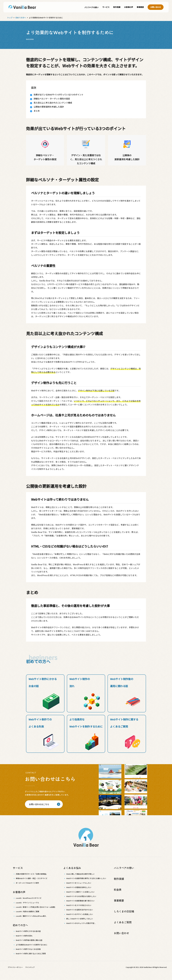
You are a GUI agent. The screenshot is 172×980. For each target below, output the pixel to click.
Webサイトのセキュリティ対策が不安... (81, 923)
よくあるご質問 (123, 922)
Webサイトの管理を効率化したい (79, 887)
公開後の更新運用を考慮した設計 (49, 107)
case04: (27, 912)
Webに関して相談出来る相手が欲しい (80, 874)
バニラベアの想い (91, 7)
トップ (10, 18)
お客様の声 (129, 7)
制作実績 (117, 7)
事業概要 (140, 7)
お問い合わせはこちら (39, 804)
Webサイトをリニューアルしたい (79, 883)
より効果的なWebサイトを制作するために (32, 945)
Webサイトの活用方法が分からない (80, 910)
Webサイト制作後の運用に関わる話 (29, 940)
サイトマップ (30, 967)
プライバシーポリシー (15, 967)
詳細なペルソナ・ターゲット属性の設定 (52, 99)
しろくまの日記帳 (124, 911)
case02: (27, 903)
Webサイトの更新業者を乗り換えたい (80, 901)
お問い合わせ (156, 7)
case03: (36, 907)
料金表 (118, 890)
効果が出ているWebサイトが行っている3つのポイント (59, 95)
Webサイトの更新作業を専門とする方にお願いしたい (86, 878)
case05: (31, 916)
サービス (106, 7)
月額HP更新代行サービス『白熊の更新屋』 (32, 874)
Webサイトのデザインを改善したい (80, 914)
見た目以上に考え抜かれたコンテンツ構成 (53, 103)
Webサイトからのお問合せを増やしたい (81, 896)
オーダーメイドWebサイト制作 (27, 883)
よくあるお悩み (72, 868)
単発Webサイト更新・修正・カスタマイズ (32, 878)
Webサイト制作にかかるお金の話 (28, 931)
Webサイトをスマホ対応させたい (79, 905)
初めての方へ (21, 18)
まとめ (37, 111)
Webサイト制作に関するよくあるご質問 (31, 954)
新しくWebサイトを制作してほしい (80, 919)
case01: (29, 898)
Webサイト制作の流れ (24, 936)
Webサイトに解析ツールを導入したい (80, 892)
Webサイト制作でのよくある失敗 (28, 949)
